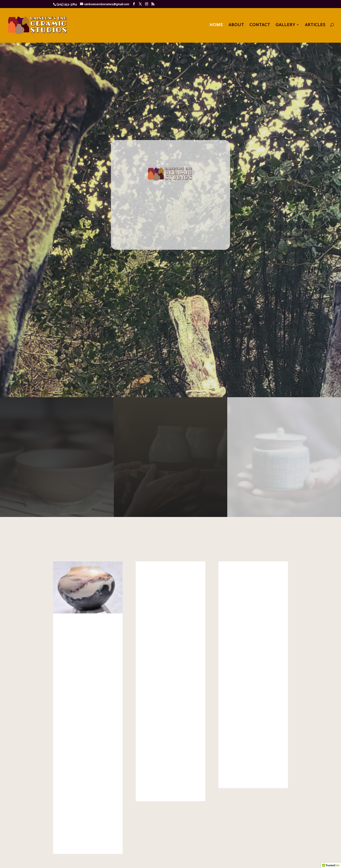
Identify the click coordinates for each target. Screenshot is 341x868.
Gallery (285, 25)
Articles (315, 25)
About (236, 25)
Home (216, 25)
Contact (260, 25)
